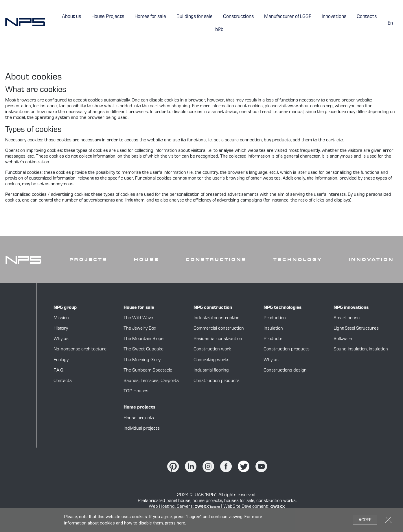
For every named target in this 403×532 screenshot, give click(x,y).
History (61, 329)
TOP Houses (136, 391)
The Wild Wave (138, 318)
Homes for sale (150, 17)
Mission (61, 318)
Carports (170, 381)
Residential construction (218, 339)
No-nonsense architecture (80, 350)
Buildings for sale (195, 17)
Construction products (217, 381)
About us (71, 17)
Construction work (212, 350)
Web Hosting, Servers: (185, 507)
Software (343, 339)
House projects (139, 418)
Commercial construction (219, 329)
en (390, 24)
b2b (219, 30)
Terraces (150, 381)
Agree (365, 520)
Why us (61, 339)
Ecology (61, 360)
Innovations (334, 17)
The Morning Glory (142, 360)
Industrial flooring (211, 371)
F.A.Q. (59, 371)
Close (388, 520)
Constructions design (285, 371)
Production (275, 318)
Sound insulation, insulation (361, 350)
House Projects (108, 17)
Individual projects (142, 429)
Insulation (273, 329)
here (181, 523)
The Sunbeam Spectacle (148, 371)
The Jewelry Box (140, 329)
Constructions (238, 17)
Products (273, 339)
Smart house (347, 318)
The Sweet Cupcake (143, 350)
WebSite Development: (254, 507)
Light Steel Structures (356, 329)
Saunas (131, 381)
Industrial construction (217, 318)
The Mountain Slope (143, 339)
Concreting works (211, 360)
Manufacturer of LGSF (288, 17)
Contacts (367, 17)
